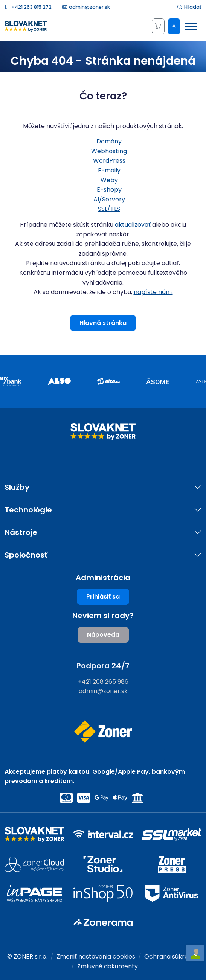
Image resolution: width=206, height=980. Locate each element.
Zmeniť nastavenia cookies (96, 956)
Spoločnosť (26, 555)
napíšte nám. (153, 292)
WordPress (109, 161)
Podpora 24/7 (103, 666)
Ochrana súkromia (172, 956)
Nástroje (21, 533)
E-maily (109, 170)
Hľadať (189, 7)
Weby (109, 180)
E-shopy (109, 190)
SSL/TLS (109, 209)
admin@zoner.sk (86, 7)
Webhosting (109, 151)
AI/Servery (109, 199)
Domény (109, 141)
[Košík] (158, 26)
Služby (17, 487)
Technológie (28, 510)
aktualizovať (133, 225)
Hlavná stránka (103, 323)
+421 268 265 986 (103, 682)
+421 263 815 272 (28, 7)
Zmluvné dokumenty (108, 966)
